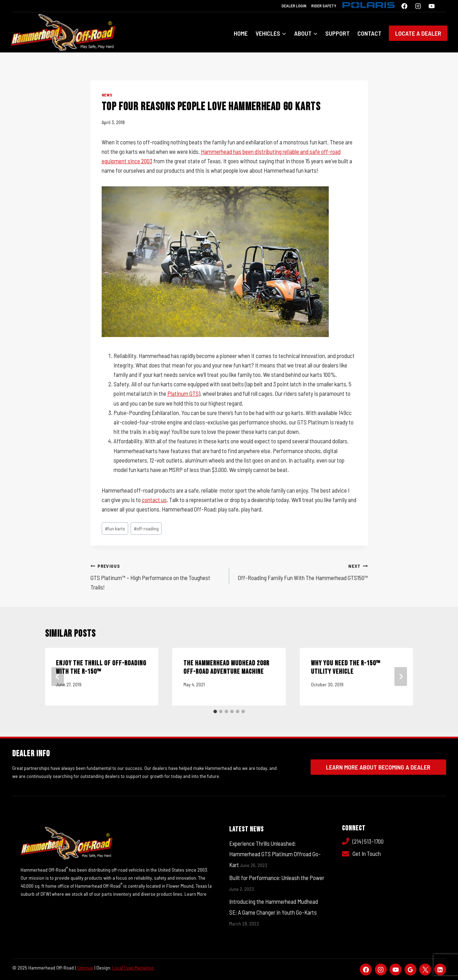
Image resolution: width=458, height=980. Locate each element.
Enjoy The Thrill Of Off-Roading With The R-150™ (101, 667)
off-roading (146, 528)
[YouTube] (432, 6)
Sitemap (85, 968)
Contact (369, 33)
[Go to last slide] (58, 677)
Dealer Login (294, 6)
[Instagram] (418, 6)
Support (337, 33)
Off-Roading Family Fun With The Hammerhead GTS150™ (301, 571)
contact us (154, 500)
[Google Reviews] (410, 970)
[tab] (215, 711)
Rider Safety (324, 6)
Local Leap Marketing (133, 968)
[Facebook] (404, 6)
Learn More (196, 894)
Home (241, 33)
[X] (425, 970)
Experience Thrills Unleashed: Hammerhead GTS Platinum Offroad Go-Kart (275, 854)
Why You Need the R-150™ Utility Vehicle (346, 667)
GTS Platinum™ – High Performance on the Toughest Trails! (157, 576)
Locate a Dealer (418, 33)
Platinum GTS (183, 393)
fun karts (115, 528)
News (107, 95)
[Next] (401, 677)
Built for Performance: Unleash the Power (277, 878)
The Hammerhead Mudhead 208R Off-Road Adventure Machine (226, 667)
